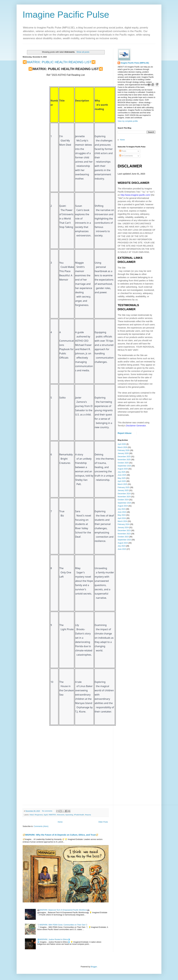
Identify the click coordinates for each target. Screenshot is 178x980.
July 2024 (122, 509)
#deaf (32, 815)
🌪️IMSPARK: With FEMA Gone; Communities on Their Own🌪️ (62, 925)
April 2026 (122, 444)
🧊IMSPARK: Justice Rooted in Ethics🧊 (54, 939)
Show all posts (83, 52)
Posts (123, 151)
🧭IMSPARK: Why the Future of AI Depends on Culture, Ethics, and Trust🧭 (60, 835)
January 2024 (123, 528)
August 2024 (123, 506)
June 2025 (122, 475)
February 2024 (124, 524)
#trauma (88, 815)
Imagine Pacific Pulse (66, 15)
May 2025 (122, 478)
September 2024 (124, 503)
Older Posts (103, 822)
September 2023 (124, 540)
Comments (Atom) (41, 826)
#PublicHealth (79, 815)
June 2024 (122, 512)
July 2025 (122, 472)
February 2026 (124, 450)
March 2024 (122, 521)
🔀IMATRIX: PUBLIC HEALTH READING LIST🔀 (59, 62)
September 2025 (124, 466)
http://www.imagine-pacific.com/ (135, 195)
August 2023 (123, 543)
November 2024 (124, 497)
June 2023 (122, 549)
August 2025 (123, 469)
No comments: (48, 811)
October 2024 (123, 500)
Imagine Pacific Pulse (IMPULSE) (135, 63)
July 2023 (122, 546)
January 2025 (123, 490)
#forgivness (39, 815)
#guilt (46, 815)
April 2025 (122, 481)
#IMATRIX (52, 815)
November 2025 (124, 460)
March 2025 (122, 484)
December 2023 (124, 531)
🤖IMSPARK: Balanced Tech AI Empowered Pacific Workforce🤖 (63, 910)
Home (60, 822)
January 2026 (123, 453)
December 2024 (124, 494)
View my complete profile (128, 121)
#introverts (61, 815)
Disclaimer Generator (136, 426)
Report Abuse (125, 433)
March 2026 (122, 447)
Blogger (94, 967)
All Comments (126, 156)
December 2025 (124, 457)
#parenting (69, 815)
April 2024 (122, 518)
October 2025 (123, 463)
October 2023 (123, 537)
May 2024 (122, 515)
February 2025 (124, 487)
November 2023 (124, 534)
